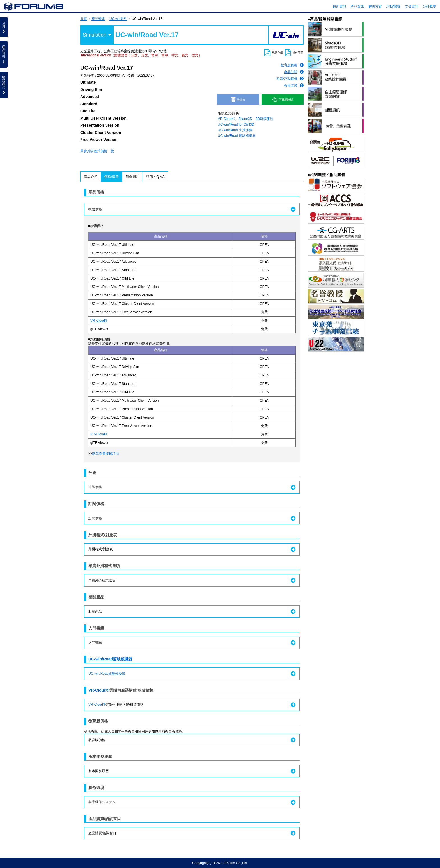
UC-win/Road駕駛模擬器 (110, 659)
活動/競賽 (393, 6)
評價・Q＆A (155, 177)
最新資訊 (340, 6)
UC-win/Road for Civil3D (236, 124)
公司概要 (429, 6)
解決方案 (375, 6)
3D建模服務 (264, 119)
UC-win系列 (118, 19)
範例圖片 (132, 177)
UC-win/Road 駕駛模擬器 (237, 136)
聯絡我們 (4, 85)
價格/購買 (112, 177)
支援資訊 (412, 6)
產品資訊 (357, 6)
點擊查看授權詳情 (106, 453)
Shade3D (245, 119)
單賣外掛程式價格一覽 (97, 151)
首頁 (84, 19)
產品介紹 (91, 177)
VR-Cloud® (226, 119)
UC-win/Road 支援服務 (235, 130)
